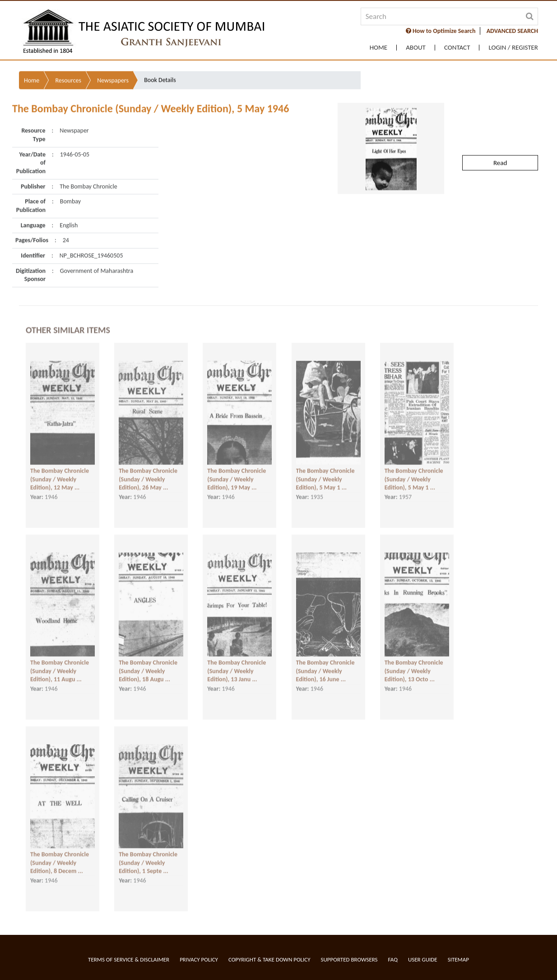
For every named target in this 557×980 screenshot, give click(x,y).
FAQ (393, 959)
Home (378, 48)
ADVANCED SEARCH (512, 31)
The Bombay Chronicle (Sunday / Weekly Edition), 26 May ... (148, 475)
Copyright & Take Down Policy (269, 959)
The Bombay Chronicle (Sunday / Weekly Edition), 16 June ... (325, 666)
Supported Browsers (349, 959)
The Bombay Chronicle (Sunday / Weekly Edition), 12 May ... (60, 475)
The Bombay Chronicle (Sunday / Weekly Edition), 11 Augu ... (60, 666)
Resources (68, 63)
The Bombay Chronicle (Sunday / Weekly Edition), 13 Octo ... (414, 666)
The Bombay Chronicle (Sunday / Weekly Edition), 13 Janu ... (237, 666)
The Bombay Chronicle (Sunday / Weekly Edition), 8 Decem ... (60, 858)
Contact (457, 48)
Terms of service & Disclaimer (129, 959)
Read (500, 145)
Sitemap (458, 959)
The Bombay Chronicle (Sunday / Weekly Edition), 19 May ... (237, 475)
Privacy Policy (199, 959)
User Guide (423, 959)
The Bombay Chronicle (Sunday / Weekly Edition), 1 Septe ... (148, 858)
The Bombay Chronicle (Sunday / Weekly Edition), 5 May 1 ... (325, 475)
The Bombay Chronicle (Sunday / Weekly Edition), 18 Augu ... (148, 666)
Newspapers (113, 63)
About (416, 48)
